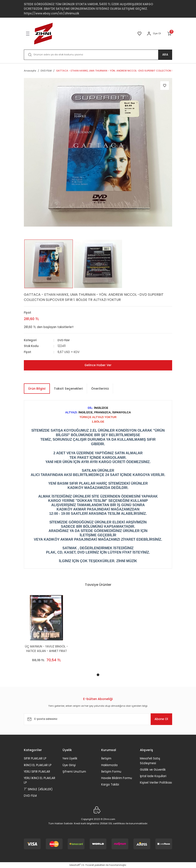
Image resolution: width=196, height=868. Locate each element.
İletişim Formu (111, 772)
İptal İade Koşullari (153, 776)
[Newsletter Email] (98, 719)
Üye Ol (157, 33)
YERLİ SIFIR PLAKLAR (37, 772)
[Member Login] (149, 34)
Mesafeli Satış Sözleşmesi (150, 761)
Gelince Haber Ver (98, 365)
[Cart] (170, 34)
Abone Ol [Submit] (159, 719)
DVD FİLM (64, 340)
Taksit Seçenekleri (68, 389)
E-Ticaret (88, 865)
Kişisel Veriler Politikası (156, 783)
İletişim (106, 758)
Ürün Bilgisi (37, 389)
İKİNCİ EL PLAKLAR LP (38, 765)
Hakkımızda (109, 765)
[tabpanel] (46, 632)
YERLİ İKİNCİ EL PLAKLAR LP (40, 780)
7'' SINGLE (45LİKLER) (38, 789)
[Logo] (43, 34)
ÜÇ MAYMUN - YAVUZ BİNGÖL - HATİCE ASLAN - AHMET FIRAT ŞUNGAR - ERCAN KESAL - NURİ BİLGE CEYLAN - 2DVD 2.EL (46, 649)
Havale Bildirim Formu (117, 778)
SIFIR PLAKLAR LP (35, 758)
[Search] (98, 55)
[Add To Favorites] (165, 86)
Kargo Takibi (110, 785)
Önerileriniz (100, 389)
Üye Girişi (69, 765)
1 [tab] (98, 675)
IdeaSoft (75, 865)
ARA (165, 55)
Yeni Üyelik (70, 758)
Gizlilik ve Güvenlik (153, 770)
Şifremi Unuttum (74, 772)
